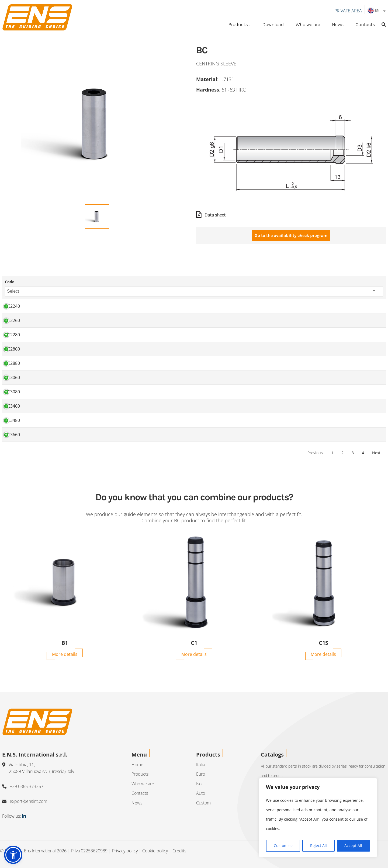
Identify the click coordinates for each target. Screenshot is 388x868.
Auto (201, 793)
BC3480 (12, 421)
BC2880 (12, 363)
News (338, 24)
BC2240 (12, 306)
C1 (194, 643)
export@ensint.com (28, 801)
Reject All (318, 846)
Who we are (308, 24)
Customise (283, 846)
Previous (315, 453)
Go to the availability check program (291, 236)
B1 (65, 643)
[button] (13, 855)
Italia (201, 765)
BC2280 (12, 335)
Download (273, 24)
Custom (203, 803)
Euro (201, 774)
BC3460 (12, 406)
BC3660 (12, 435)
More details (65, 654)
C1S (323, 643)
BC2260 (12, 321)
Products (238, 24)
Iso (199, 784)
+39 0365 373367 (27, 786)
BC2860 (12, 349)
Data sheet (211, 215)
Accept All (353, 846)
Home (137, 765)
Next (376, 453)
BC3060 (12, 378)
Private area (348, 11)
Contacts (365, 24)
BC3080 (12, 392)
